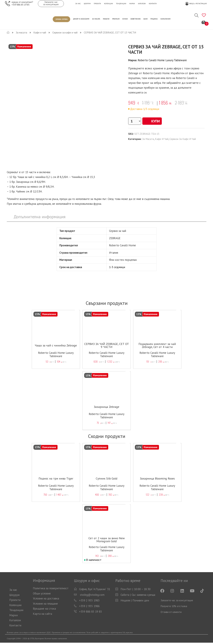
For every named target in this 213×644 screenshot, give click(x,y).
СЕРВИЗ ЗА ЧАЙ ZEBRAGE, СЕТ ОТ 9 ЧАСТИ (107, 345)
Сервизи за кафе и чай (183, 139)
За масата (148, 139)
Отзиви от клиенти (171, 612)
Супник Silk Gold (107, 478)
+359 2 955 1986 (89, 606)
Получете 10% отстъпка (174, 606)
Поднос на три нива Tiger (56, 478)
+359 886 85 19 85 (21, 5)
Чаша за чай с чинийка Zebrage (56, 345)
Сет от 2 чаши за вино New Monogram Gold (106, 540)
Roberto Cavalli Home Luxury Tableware (162, 60)
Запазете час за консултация (177, 600)
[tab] (40, 217)
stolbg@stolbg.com (92, 595)
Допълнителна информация (40, 217)
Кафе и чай (162, 139)
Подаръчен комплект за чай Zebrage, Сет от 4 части (157, 347)
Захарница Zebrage (106, 407)
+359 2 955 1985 (89, 600)
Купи (153, 121)
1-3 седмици (117, 267)
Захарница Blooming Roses (157, 479)
